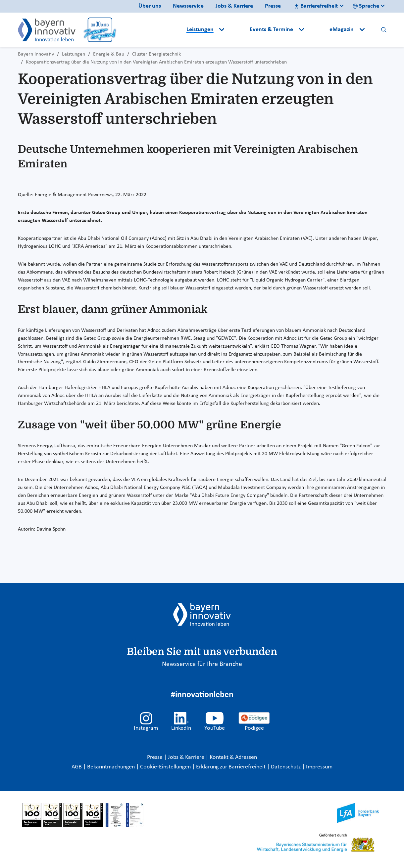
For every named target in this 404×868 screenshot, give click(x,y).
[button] (238, 30)
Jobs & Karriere (234, 6)
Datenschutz (286, 767)
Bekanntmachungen (112, 767)
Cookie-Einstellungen (165, 767)
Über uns (150, 6)
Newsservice (188, 6)
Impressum (319, 767)
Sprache (366, 6)
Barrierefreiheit (316, 6)
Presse (273, 6)
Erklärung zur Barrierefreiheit (231, 767)
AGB (77, 767)
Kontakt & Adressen (233, 757)
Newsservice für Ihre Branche (202, 664)
